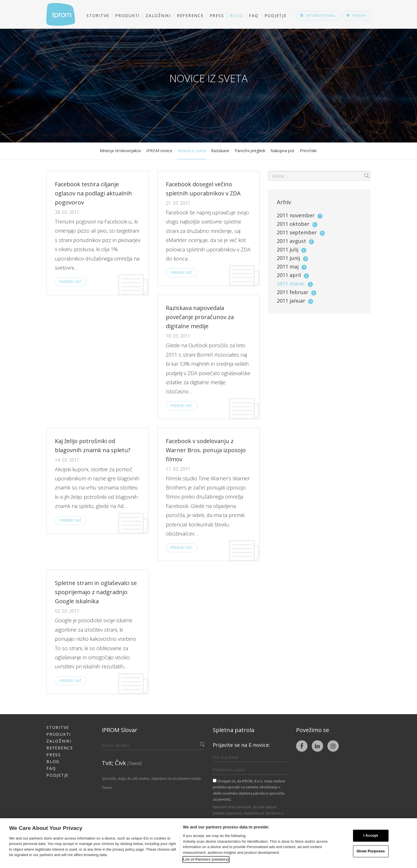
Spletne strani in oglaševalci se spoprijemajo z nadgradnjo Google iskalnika (96, 592)
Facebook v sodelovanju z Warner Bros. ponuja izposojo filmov (206, 450)
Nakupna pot (282, 151)
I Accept (371, 836)
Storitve (98, 15)
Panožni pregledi (250, 151)
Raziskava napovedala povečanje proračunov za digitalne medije (200, 317)
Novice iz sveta (192, 151)
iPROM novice (159, 151)
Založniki (158, 15)
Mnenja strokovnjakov (120, 151)
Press (217, 15)
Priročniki (308, 151)
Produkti (127, 15)
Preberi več (71, 282)
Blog (236, 15)
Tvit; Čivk (122, 763)
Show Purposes (371, 851)
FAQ (254, 15)
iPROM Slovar (120, 730)
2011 (300, 215)
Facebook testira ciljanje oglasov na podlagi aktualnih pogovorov (93, 193)
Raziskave (220, 151)
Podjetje (276, 15)
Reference (190, 15)
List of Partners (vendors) (206, 859)
